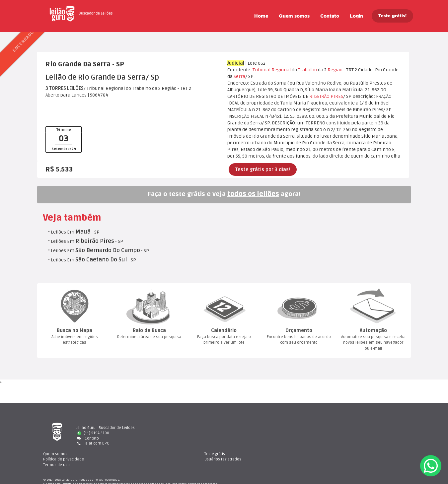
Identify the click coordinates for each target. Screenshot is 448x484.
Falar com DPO (93, 443)
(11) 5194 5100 (93, 433)
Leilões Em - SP (75, 232)
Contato (330, 16)
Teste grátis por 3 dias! (263, 170)
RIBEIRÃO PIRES (326, 96)
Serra (239, 76)
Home (261, 16)
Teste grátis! (392, 16)
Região (335, 70)
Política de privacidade (258, 433)
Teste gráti (345, 428)
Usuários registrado (353, 433)
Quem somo (294, 16)
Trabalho (307, 70)
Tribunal (261, 70)
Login (356, 16)
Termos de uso (251, 438)
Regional (281, 70)
